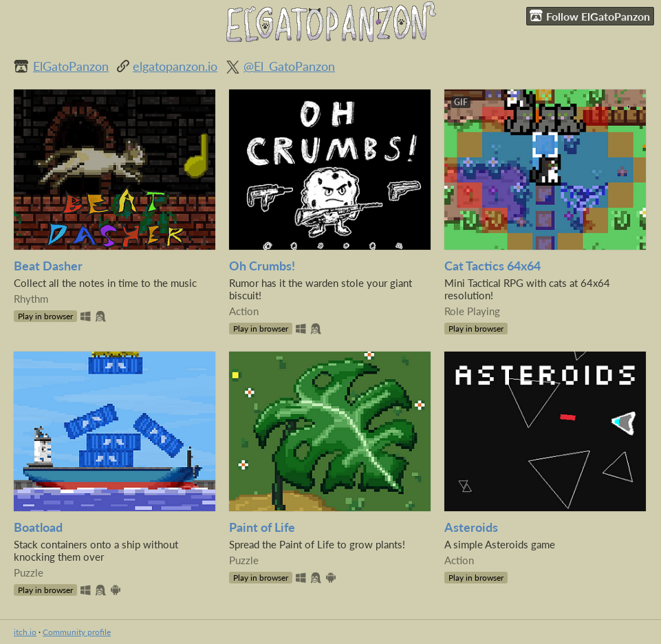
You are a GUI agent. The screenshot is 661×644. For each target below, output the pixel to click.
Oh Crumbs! (262, 266)
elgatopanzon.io (175, 66)
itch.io (25, 632)
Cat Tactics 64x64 (492, 266)
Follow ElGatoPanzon (590, 16)
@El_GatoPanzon (289, 66)
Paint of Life (262, 527)
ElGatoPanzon (71, 66)
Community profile (77, 632)
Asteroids (471, 527)
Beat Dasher (48, 266)
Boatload (38, 527)
